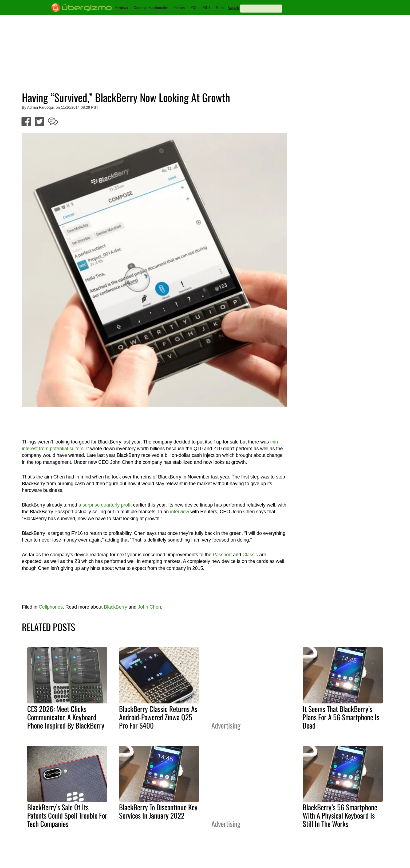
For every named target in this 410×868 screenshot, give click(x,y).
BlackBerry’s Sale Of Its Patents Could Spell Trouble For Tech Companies (67, 815)
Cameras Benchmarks (151, 7)
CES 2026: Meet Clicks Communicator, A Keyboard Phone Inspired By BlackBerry (66, 717)
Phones (179, 7)
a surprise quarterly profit (105, 505)
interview (180, 512)
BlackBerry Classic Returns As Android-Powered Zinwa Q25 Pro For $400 (158, 717)
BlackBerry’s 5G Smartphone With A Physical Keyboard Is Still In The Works (340, 815)
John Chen (149, 607)
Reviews (122, 7)
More (220, 7)
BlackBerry (115, 607)
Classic (250, 555)
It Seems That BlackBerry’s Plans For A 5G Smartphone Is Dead (341, 717)
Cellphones (51, 607)
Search (233, 8)
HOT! (206, 7)
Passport (222, 555)
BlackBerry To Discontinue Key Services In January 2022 (158, 811)
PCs (194, 7)
